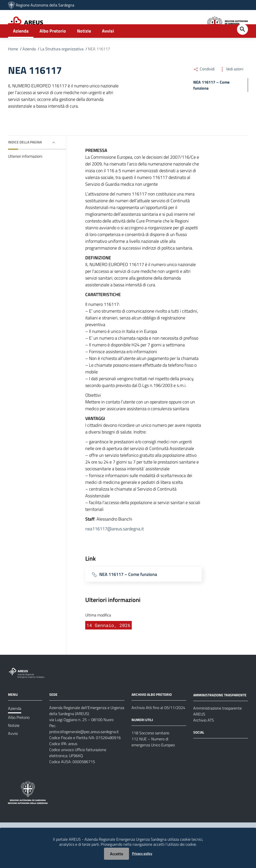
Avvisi (108, 47)
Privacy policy (142, 853)
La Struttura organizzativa (62, 65)
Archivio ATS (204, 736)
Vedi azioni (231, 85)
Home (13, 65)
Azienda (21, 47)
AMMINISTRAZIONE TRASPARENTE (220, 711)
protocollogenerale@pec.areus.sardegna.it (84, 747)
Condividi (204, 85)
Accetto (116, 854)
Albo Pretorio (53, 47)
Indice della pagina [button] (25, 158)
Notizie (84, 47)
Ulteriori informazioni (25, 172)
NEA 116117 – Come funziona (128, 590)
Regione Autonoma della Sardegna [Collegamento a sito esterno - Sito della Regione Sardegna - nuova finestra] (45, 5)
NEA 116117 (99, 65)
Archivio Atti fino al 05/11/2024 (158, 723)
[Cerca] (242, 45)
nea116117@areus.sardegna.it (114, 545)
